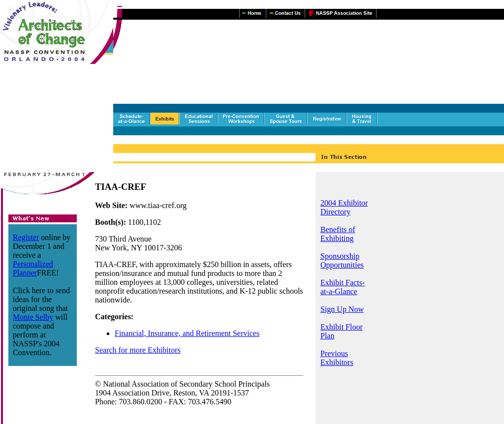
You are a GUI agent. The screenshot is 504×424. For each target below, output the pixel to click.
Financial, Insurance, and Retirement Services (187, 333)
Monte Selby (33, 317)
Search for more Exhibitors (138, 350)
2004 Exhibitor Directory (344, 207)
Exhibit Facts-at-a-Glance (343, 287)
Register (26, 237)
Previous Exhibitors (337, 358)
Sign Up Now (342, 309)
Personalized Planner (33, 268)
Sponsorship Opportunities (342, 260)
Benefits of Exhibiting (338, 234)
